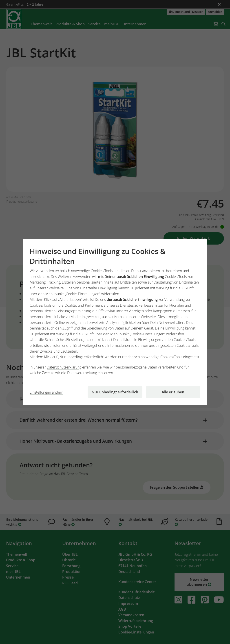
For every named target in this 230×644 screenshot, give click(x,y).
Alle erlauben (173, 392)
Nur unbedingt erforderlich (115, 392)
